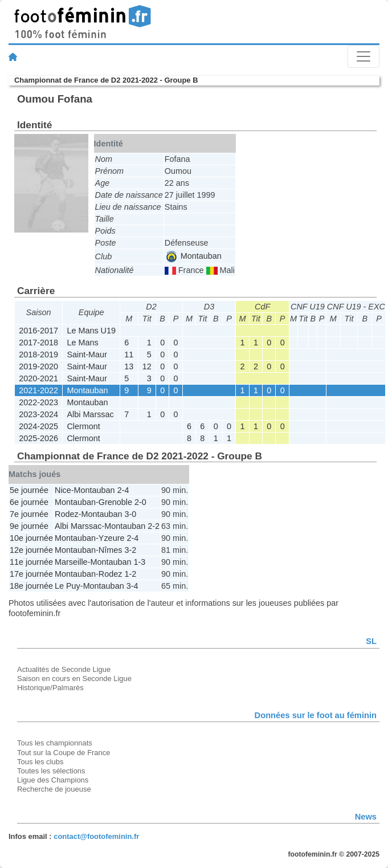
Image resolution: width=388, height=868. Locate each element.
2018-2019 (38, 354)
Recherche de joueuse (54, 789)
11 (129, 354)
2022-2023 (38, 402)
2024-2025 (38, 426)
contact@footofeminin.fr (96, 836)
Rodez (67, 514)
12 (147, 366)
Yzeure (112, 538)
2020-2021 (38, 378)
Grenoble (115, 502)
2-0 (140, 502)
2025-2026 (38, 438)
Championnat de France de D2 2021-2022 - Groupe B (106, 80)
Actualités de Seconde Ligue (64, 669)
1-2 (130, 574)
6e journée (29, 502)
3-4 (132, 586)
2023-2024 (38, 414)
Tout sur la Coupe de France (64, 753)
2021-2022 (38, 390)
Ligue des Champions (53, 780)
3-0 (130, 514)
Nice (63, 490)
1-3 (139, 562)
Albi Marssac (90, 414)
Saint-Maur (87, 354)
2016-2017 (38, 331)
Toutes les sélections (51, 771)
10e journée (31, 538)
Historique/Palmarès (50, 688)
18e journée (31, 586)
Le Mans (82, 343)
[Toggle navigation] (364, 56)
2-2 (154, 526)
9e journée (29, 526)
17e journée (31, 574)
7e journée (29, 514)
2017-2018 (38, 343)
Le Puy (68, 586)
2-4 (123, 490)
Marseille (71, 562)
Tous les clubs (40, 762)
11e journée (31, 562)
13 (129, 366)
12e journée (31, 550)
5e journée (29, 490)
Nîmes (111, 550)
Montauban (194, 256)
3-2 (130, 550)
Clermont (83, 426)
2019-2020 (38, 366)
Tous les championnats (55, 743)
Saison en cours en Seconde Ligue (74, 678)
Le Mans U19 (91, 331)
